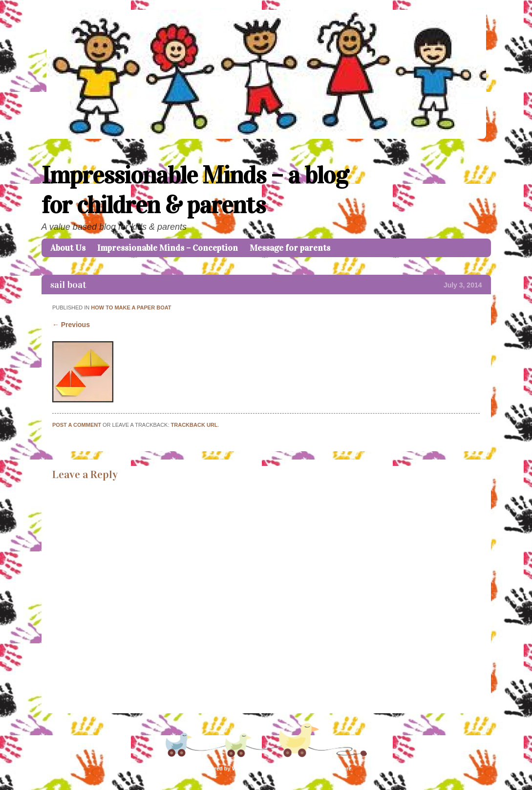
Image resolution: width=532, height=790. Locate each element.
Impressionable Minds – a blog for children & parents (195, 190)
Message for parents (290, 248)
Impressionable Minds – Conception (168, 248)
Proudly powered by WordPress (220, 768)
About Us (68, 248)
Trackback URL (194, 425)
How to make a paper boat (131, 307)
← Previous (71, 325)
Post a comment (77, 425)
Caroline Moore (332, 768)
